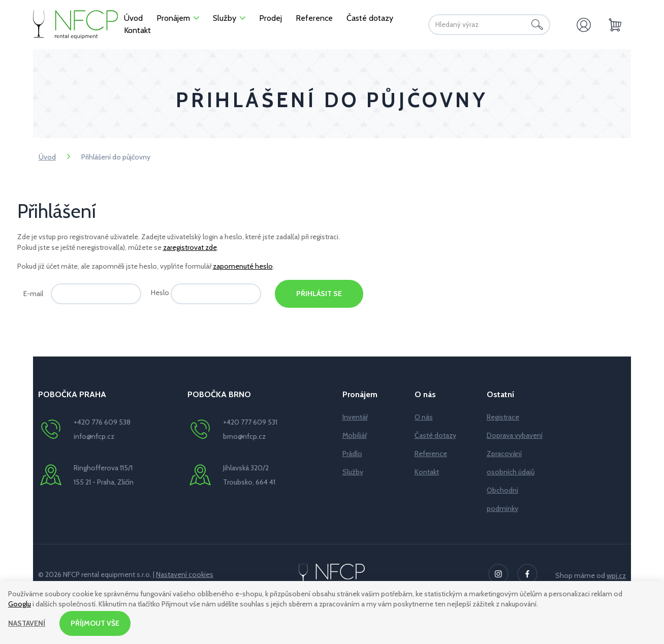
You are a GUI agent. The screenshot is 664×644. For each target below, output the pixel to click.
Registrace (503, 417)
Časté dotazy (435, 435)
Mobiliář (355, 435)
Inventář (355, 417)
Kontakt (427, 472)
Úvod (47, 157)
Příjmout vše (95, 623)
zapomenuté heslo (243, 266)
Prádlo (352, 454)
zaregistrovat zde (190, 247)
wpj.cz (616, 575)
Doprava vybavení (515, 435)
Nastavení (27, 623)
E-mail (33, 294)
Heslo (160, 293)
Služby (353, 472)
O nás (424, 417)
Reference (431, 454)
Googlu (20, 603)
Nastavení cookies (185, 574)
